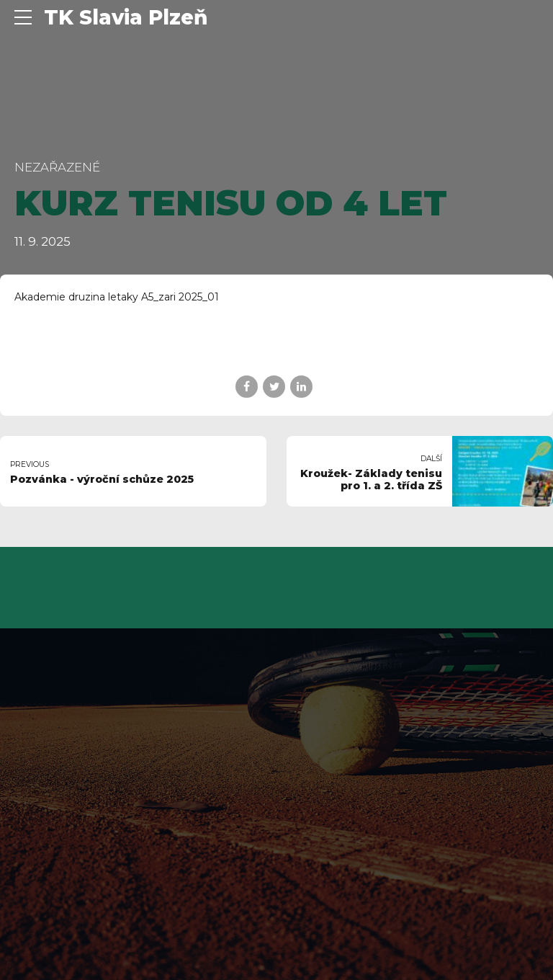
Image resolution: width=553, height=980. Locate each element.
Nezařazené (57, 167)
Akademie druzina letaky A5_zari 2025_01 (117, 297)
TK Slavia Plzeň (126, 17)
